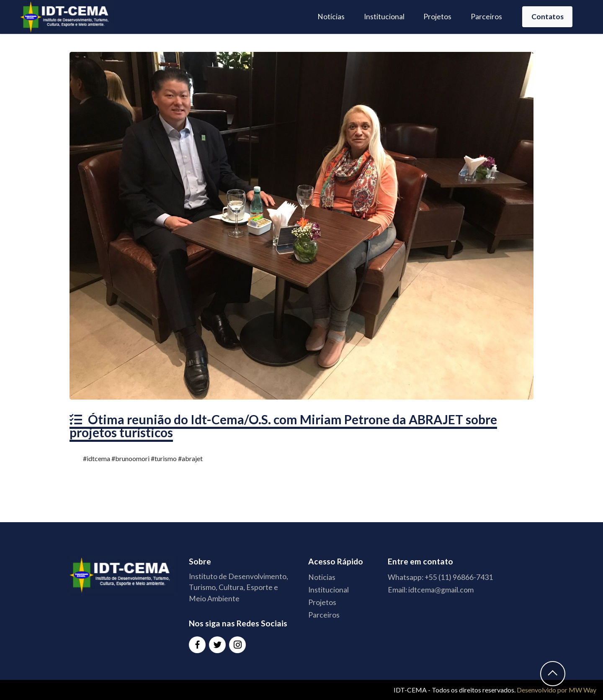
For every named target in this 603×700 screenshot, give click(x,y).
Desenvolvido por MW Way (557, 690)
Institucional (384, 17)
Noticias (322, 577)
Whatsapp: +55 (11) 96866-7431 (440, 577)
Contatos (548, 17)
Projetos (437, 17)
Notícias (331, 17)
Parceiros (486, 17)
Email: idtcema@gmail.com (431, 590)
